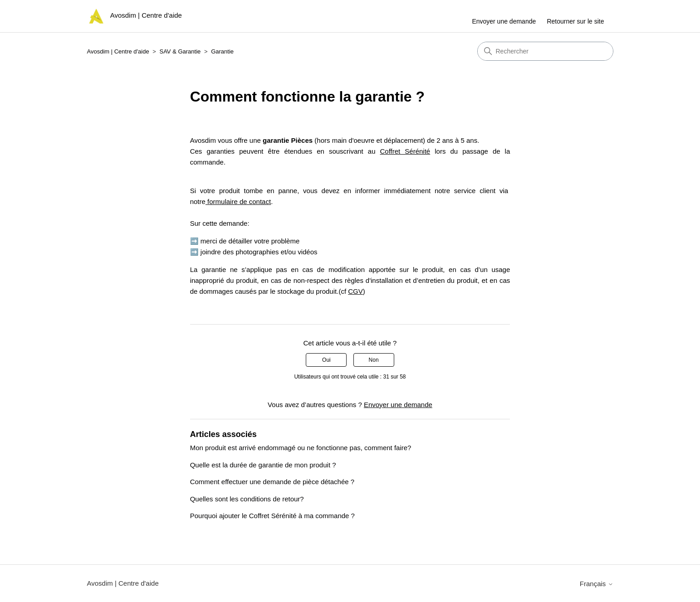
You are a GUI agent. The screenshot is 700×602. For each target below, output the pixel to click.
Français (597, 584)
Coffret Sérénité (405, 151)
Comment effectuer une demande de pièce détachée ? (272, 482)
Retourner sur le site (575, 21)
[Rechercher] (545, 51)
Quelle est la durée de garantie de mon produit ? (263, 465)
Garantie (222, 51)
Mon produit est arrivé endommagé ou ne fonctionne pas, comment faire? (301, 448)
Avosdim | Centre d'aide (118, 51)
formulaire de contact (238, 201)
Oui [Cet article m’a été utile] (326, 360)
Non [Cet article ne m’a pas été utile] (374, 360)
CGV (355, 291)
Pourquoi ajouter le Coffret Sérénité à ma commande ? (272, 516)
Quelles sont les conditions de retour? (247, 499)
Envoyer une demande (504, 21)
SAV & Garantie (180, 51)
